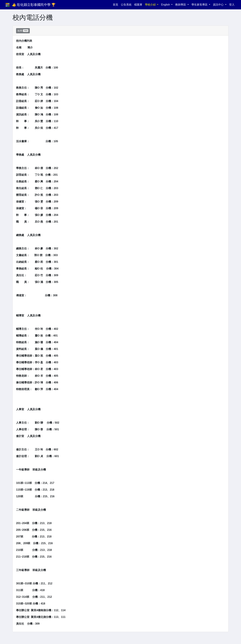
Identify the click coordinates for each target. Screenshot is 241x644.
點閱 (23, 31)
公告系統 (126, 5)
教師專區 (181, 5)
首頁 (116, 4)
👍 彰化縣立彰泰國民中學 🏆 (34, 5)
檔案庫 (138, 5)
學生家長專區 (200, 5)
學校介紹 (151, 5)
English (166, 5)
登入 (232, 5)
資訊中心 (219, 5)
